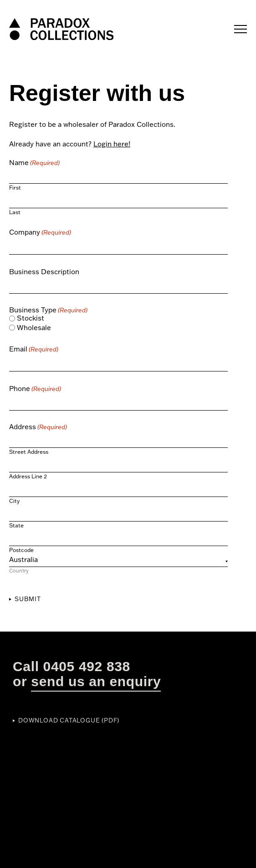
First (15, 187)
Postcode (21, 550)
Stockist (31, 318)
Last (15, 212)
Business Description (44, 272)
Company (40, 232)
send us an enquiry (96, 681)
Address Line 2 (28, 476)
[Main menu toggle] (241, 30)
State (16, 525)
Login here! (112, 144)
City (14, 501)
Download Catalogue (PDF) (69, 720)
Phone (35, 389)
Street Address (29, 452)
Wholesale (34, 328)
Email (34, 349)
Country (19, 570)
